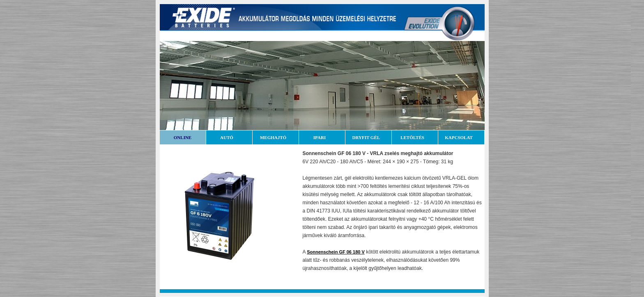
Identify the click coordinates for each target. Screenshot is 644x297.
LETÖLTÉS (415, 137)
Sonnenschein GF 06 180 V (336, 252)
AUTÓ (229, 137)
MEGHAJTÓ (275, 137)
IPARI (322, 137)
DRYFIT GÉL (368, 137)
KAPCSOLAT (461, 137)
